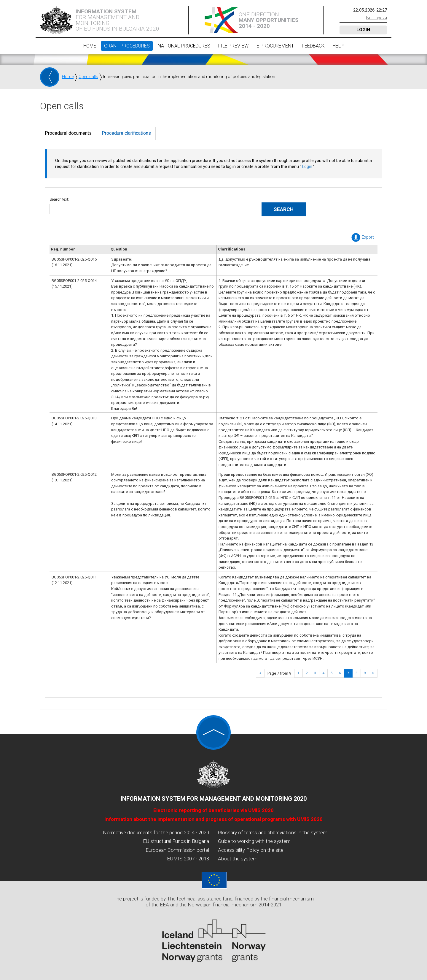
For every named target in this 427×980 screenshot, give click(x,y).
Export (368, 237)
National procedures (184, 46)
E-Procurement (275, 46)
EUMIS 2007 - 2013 (188, 859)
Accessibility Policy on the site (251, 850)
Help (338, 46)
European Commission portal (177, 850)
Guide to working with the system (254, 841)
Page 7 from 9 (279, 673)
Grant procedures (127, 46)
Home (90, 46)
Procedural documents (68, 133)
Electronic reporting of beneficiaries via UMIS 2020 (213, 810)
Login (363, 30)
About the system (238, 859)
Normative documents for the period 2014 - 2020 (156, 832)
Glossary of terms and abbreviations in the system (273, 832)
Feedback (313, 46)
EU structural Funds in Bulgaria (176, 841)
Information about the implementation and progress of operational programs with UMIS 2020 (213, 819)
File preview (233, 46)
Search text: (59, 199)
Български (377, 18)
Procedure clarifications (126, 133)
